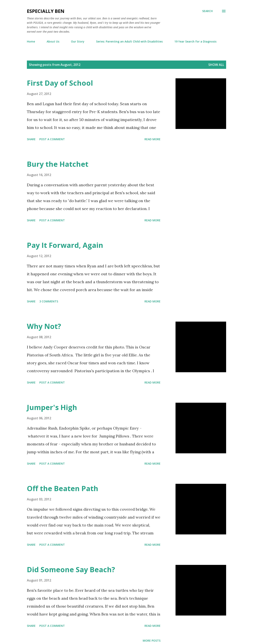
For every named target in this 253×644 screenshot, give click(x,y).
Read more (152, 139)
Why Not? (44, 326)
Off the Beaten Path (63, 488)
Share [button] (31, 139)
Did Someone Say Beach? (71, 570)
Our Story (78, 41)
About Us (53, 41)
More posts (152, 641)
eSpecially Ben (46, 11)
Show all (216, 65)
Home (31, 41)
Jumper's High (52, 407)
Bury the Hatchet (58, 164)
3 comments (49, 301)
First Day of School (60, 83)
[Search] (207, 11)
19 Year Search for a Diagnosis (195, 41)
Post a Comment (52, 139)
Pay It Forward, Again (65, 245)
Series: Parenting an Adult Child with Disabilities (129, 41)
